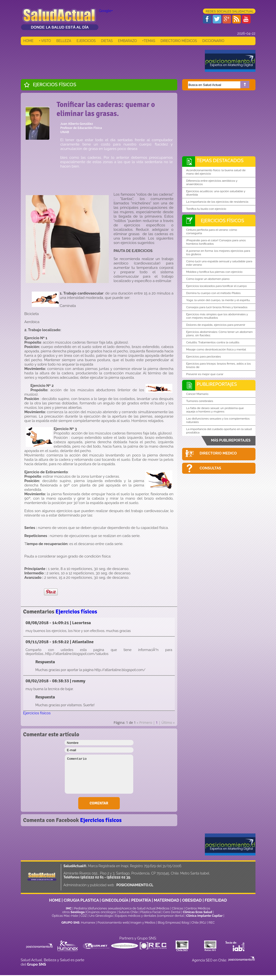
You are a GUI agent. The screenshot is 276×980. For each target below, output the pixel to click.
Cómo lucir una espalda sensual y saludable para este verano (219, 263)
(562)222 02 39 (118, 877)
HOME (29, 41)
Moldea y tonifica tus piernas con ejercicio (215, 272)
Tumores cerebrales (200, 401)
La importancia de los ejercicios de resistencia (217, 202)
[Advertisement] (110, 61)
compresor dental (171, 916)
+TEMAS (149, 41)
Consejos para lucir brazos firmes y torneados (217, 307)
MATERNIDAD (166, 900)
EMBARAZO (127, 41)
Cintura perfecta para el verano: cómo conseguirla (212, 232)
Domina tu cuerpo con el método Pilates (214, 293)
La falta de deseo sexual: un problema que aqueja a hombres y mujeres (215, 410)
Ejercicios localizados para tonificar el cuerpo (217, 286)
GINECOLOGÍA (115, 900)
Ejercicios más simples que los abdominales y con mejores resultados (217, 316)
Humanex (88, 922)
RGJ (203, 922)
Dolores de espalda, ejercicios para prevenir (216, 325)
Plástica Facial (151, 912)
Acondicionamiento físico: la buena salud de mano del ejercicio (216, 172)
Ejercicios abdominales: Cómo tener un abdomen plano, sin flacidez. (220, 334)
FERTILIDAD (216, 900)
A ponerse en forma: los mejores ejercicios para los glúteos (218, 253)
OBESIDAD (192, 900)
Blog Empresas (168, 922)
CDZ (84, 916)
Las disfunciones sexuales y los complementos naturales (218, 420)
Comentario (99, 774)
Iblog (185, 922)
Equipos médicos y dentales (136, 916)
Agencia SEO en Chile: (210, 960)
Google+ (106, 11)
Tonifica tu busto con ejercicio (206, 209)
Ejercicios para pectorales (204, 357)
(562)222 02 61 (92, 877)
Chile (195, 922)
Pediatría (80, 908)
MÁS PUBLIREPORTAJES (231, 440)
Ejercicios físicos (55, 84)
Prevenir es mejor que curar (205, 374)
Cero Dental (172, 912)
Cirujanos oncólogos (101, 912)
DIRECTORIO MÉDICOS (179, 41)
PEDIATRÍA (141, 900)
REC (212, 922)
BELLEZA (64, 41)
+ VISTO (45, 41)
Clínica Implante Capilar (204, 916)
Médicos (164, 908)
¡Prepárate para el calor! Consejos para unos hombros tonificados (216, 242)
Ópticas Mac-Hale (65, 916)
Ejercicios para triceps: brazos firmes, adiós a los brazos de (219, 365)
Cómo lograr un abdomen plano (208, 279)
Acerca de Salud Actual (138, 908)
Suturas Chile (128, 912)
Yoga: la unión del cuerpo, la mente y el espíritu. (218, 300)
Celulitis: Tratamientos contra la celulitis (213, 342)
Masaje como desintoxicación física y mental (216, 349)
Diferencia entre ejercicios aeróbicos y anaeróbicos (212, 182)
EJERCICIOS (86, 41)
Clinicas (177, 908)
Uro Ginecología (101, 916)
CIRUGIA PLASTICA (81, 900)
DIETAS (107, 41)
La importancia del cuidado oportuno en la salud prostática (219, 431)
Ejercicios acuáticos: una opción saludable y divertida (216, 193)
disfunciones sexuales (105, 908)
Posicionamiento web (113, 922)
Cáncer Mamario (197, 394)
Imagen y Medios (143, 922)
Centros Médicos (198, 908)
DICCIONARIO (213, 41)
